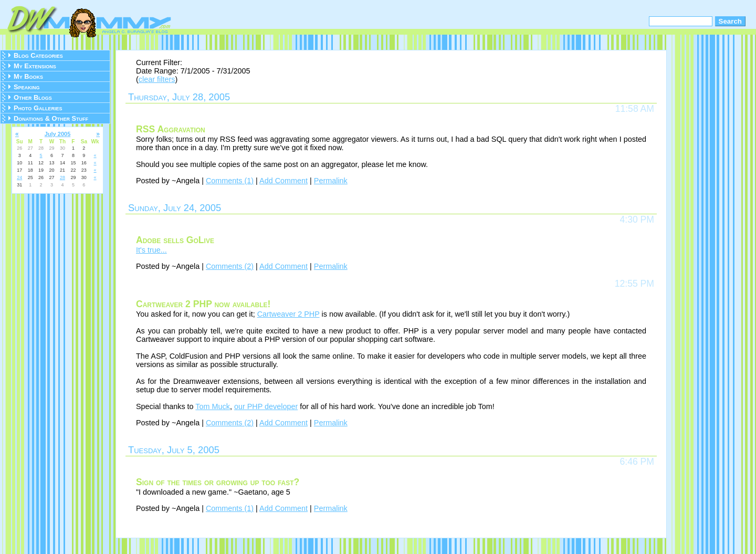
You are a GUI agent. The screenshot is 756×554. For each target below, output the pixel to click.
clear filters (157, 79)
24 (19, 177)
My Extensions (35, 66)
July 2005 (58, 134)
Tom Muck (213, 406)
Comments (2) (230, 266)
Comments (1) (230, 181)
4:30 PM (637, 219)
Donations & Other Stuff (51, 118)
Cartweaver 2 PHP (288, 314)
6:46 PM (637, 462)
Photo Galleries (38, 108)
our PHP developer (266, 406)
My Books (28, 76)
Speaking (27, 87)
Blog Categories (38, 55)
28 (62, 177)
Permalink (331, 181)
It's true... (151, 250)
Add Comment (283, 181)
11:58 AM (635, 109)
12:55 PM (634, 284)
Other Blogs (33, 97)
